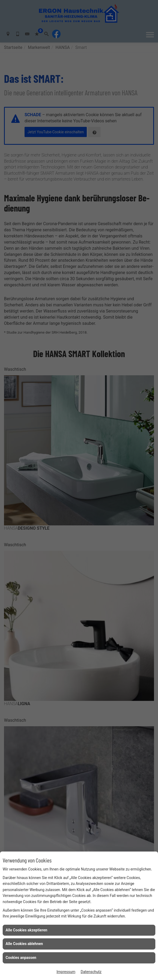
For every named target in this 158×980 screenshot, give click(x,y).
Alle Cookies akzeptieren (26, 930)
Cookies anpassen (21, 958)
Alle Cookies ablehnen (24, 944)
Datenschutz (91, 972)
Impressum (66, 972)
